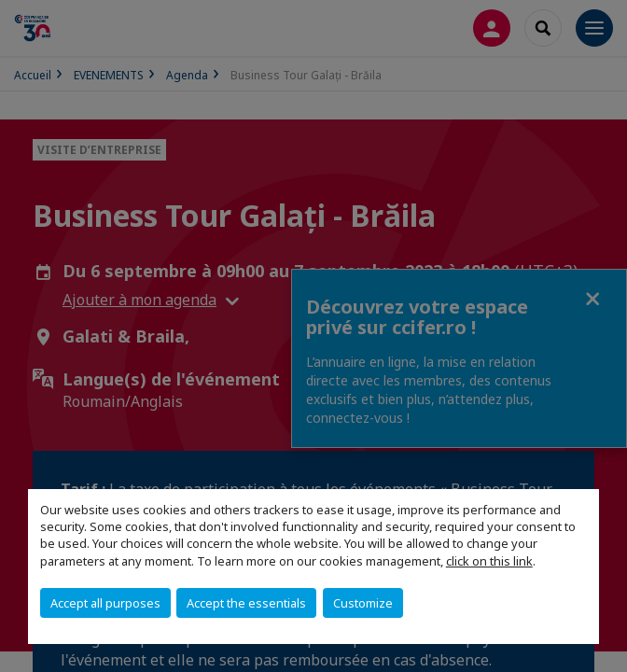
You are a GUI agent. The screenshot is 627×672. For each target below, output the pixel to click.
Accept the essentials (246, 603)
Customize (363, 603)
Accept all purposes (105, 603)
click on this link (489, 561)
